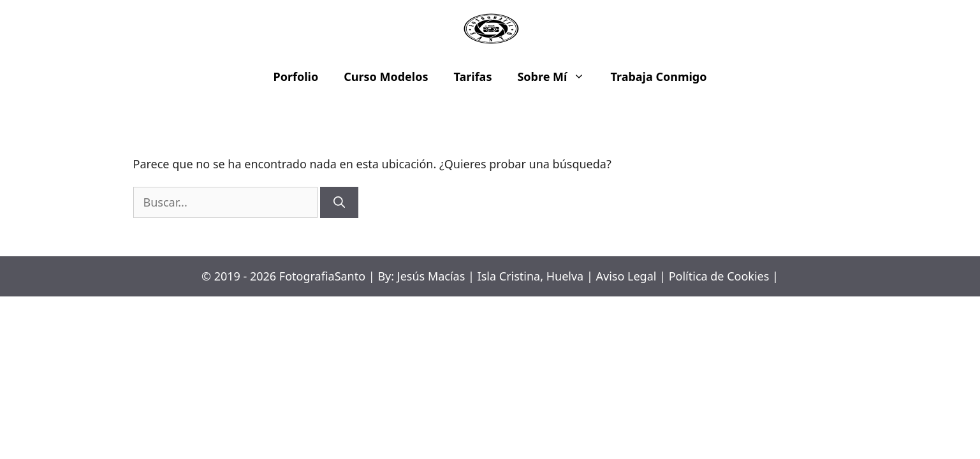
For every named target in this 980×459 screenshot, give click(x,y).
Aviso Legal (626, 276)
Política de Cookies (719, 276)
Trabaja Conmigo (658, 76)
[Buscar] (339, 202)
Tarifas (472, 76)
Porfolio (296, 76)
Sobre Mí (557, 76)
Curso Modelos (386, 76)
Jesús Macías (431, 276)
